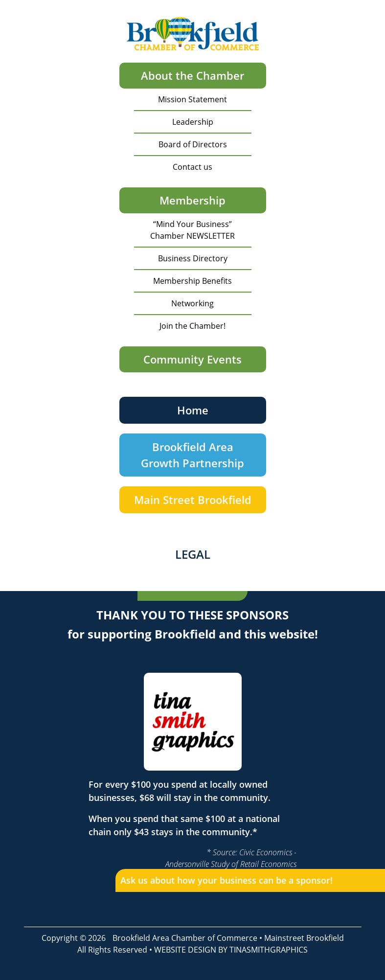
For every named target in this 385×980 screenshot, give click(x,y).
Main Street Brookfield (193, 500)
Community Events (192, 359)
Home (193, 410)
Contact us (192, 167)
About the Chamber (192, 75)
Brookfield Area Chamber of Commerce (185, 938)
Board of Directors (193, 144)
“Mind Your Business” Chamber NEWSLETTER (192, 230)
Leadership (193, 122)
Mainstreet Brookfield (304, 938)
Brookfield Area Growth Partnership (192, 455)
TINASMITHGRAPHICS (269, 950)
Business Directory (193, 258)
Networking (192, 303)
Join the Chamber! (192, 326)
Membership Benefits (192, 281)
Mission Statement (192, 99)
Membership (192, 200)
